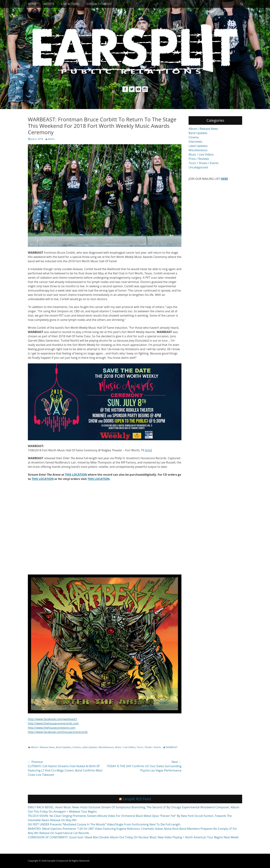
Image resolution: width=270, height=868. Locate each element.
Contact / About (99, 4)
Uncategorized (198, 167)
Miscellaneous (106, 747)
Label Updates (90, 747)
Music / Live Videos (125, 747)
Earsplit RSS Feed (137, 799)
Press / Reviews (199, 159)
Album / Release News (43, 747)
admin (51, 139)
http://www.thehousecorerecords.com (53, 723)
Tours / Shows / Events (149, 747)
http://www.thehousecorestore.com (52, 728)
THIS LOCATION (76, 475)
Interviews (195, 142)
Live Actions (70, 4)
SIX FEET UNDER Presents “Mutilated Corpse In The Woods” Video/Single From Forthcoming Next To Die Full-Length (104, 824)
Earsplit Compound (58, 861)
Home (32, 4)
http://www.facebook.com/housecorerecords (58, 732)
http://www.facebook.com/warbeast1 (53, 719)
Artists (49, 4)
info (148, 450)
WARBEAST (172, 747)
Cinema (77, 747)
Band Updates (64, 747)
